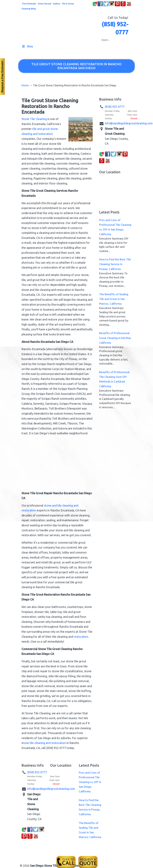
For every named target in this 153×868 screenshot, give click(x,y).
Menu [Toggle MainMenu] (27, 46)
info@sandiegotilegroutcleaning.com (129, 123)
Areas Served (45, 4)
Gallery (57, 4)
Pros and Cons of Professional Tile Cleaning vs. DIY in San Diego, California (90, 782)
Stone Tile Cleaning (34, 119)
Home (25, 85)
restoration (81, 637)
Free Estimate (29, 4)
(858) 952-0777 (115, 107)
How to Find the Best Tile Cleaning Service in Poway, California (115, 264)
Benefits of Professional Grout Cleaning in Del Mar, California (115, 338)
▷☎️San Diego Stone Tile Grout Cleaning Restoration (80, 22)
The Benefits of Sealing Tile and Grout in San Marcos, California (114, 299)
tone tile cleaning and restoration (44, 743)
